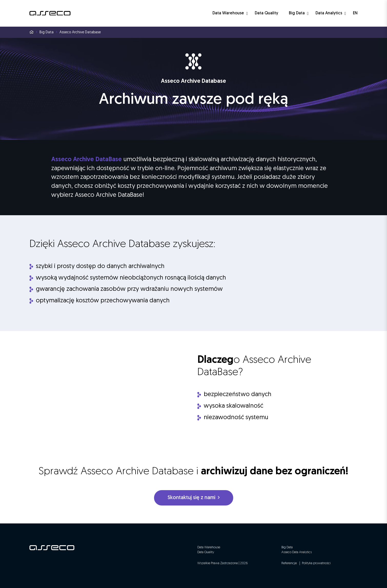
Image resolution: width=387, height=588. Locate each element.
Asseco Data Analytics (297, 552)
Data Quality (266, 13)
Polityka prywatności (316, 563)
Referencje (289, 563)
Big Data (297, 13)
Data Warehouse (228, 13)
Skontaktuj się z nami (194, 498)
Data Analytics (329, 13)
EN (355, 13)
